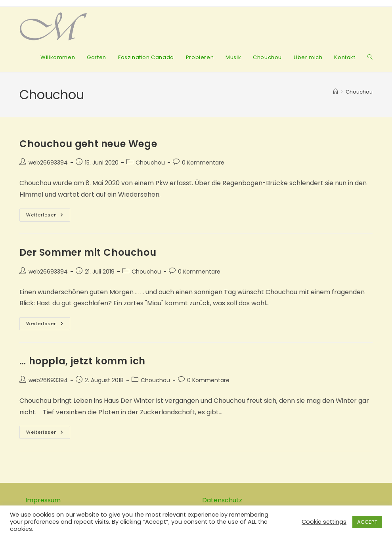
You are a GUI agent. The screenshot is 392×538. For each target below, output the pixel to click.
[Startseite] (336, 92)
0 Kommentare (203, 163)
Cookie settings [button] (324, 522)
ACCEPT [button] (367, 522)
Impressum (43, 500)
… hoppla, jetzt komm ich (82, 361)
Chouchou (359, 92)
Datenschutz (222, 500)
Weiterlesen (48, 216)
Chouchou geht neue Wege (88, 144)
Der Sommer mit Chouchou (88, 252)
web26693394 (48, 163)
